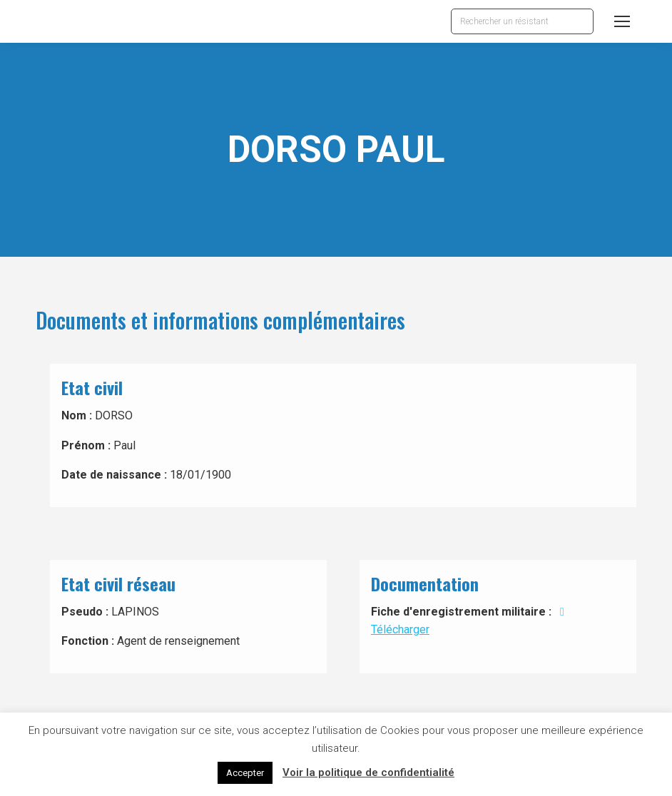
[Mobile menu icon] (622, 21)
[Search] (522, 21)
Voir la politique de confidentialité (368, 772)
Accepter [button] (245, 773)
